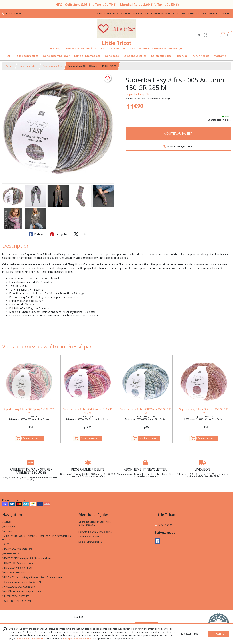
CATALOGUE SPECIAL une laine (19, 587)
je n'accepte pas (190, 634)
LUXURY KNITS (10, 554)
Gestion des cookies (89, 537)
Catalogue (8, 527)
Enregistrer (59, 234)
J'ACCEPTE (219, 634)
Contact (225, 14)
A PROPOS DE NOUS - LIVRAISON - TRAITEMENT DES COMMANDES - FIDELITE (37, 538)
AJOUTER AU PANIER (178, 134)
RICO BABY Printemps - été (17, 572)
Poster (81, 234)
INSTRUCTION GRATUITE (16, 596)
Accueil (9, 66)
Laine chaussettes (28, 66)
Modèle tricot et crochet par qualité (21, 591)
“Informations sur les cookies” (31, 639)
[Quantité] (132, 118)
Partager (37, 234)
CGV (5, 544)
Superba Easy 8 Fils (139, 94)
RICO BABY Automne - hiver (17, 568)
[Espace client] (213, 35)
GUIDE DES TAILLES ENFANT (17, 601)
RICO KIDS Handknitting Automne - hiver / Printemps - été (32, 577)
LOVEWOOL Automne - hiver (18, 563)
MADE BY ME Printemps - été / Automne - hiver (27, 558)
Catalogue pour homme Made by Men (23, 582)
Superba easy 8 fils (53, 66)
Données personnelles (90, 542)
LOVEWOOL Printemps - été (17, 549)
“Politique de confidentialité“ (77, 639)
